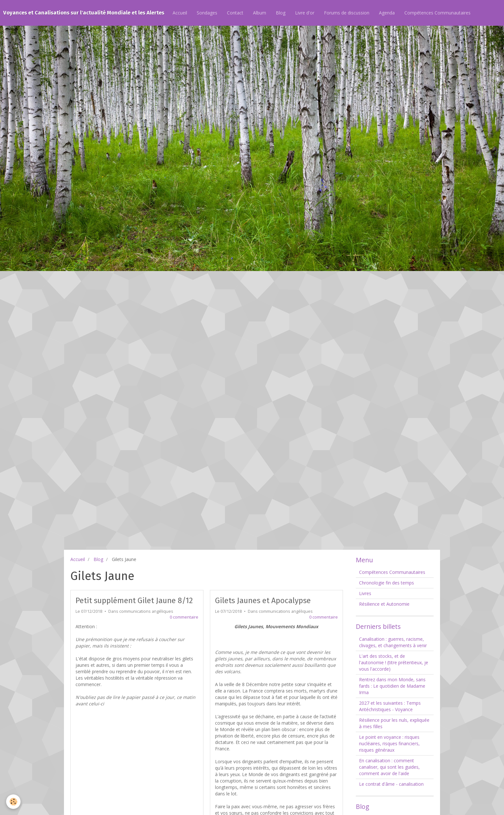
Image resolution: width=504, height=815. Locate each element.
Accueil (180, 13)
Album (260, 13)
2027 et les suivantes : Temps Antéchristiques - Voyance (390, 706)
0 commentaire (184, 617)
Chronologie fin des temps (387, 583)
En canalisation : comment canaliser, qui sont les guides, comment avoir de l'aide (389, 767)
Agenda (387, 13)
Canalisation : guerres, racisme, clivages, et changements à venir (393, 642)
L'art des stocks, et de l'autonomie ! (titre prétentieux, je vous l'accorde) (394, 662)
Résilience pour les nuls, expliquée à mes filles (394, 723)
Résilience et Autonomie (384, 604)
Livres (365, 593)
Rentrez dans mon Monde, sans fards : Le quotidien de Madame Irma (392, 686)
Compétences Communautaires (437, 13)
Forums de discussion (347, 13)
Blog (281, 13)
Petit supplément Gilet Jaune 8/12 (134, 601)
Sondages (207, 13)
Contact (235, 13)
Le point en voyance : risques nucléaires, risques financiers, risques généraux (389, 743)
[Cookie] (14, 802)
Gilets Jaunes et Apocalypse (263, 601)
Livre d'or (305, 13)
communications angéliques (146, 611)
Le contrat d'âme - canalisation (391, 784)
